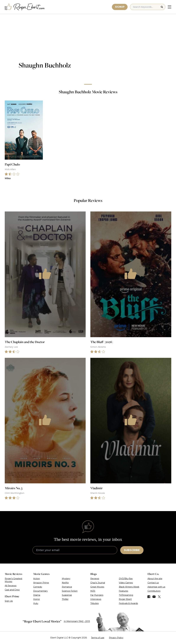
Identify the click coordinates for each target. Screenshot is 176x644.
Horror (37, 599)
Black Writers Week (129, 587)
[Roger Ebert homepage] (25, 7)
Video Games (126, 583)
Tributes (94, 603)
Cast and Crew (12, 590)
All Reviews (11, 586)
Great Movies (97, 587)
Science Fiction (70, 591)
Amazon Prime (41, 583)
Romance (67, 587)
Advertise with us (156, 587)
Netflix (65, 583)
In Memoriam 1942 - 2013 (77, 621)
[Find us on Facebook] (149, 597)
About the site (155, 579)
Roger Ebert (125, 599)
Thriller (65, 599)
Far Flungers (97, 595)
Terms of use (98, 638)
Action (37, 579)
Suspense (67, 595)
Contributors (154, 591)
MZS (93, 591)
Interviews (96, 599)
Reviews (95, 579)
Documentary (40, 591)
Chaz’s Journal (98, 583)
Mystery (66, 579)
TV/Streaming (126, 595)
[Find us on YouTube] (154, 597)
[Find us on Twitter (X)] (159, 597)
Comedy (38, 587)
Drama (37, 595)
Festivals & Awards (128, 603)
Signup (120, 7)
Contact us (153, 583)
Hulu (36, 603)
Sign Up (9, 601)
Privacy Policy (116, 638)
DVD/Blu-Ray (126, 579)
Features (123, 591)
